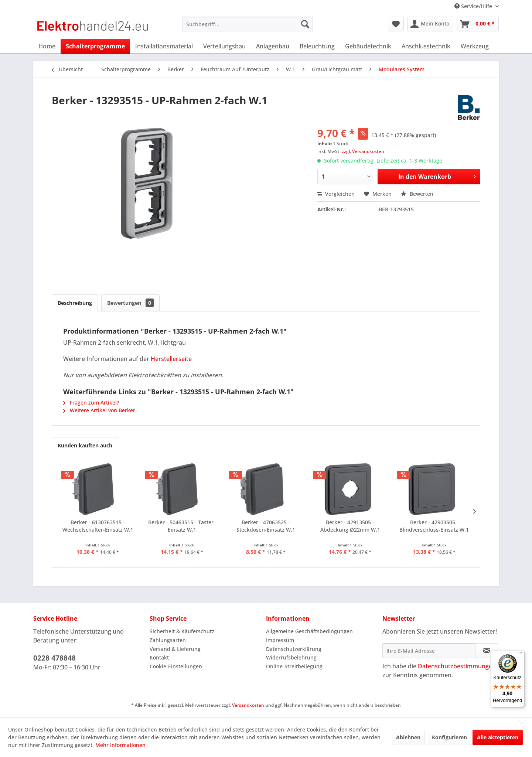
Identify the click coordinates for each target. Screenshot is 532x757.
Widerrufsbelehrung (291, 657)
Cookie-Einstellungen (176, 666)
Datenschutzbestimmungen (457, 666)
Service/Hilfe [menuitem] (474, 6)
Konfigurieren (449, 737)
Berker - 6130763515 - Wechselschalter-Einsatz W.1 (98, 526)
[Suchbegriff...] (248, 24)
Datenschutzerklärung (294, 649)
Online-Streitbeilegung (294, 666)
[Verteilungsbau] (224, 46)
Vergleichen (336, 194)
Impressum (280, 640)
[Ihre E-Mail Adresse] (429, 651)
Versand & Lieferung (175, 649)
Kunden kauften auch (85, 445)
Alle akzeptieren (498, 737)
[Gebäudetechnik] (368, 46)
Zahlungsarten (168, 640)
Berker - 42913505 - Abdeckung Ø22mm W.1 (350, 526)
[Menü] (520, 655)
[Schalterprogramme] (95, 46)
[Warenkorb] (478, 24)
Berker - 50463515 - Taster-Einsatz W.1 (182, 526)
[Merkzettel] (396, 24)
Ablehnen (408, 737)
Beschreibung (75, 303)
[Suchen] (305, 24)
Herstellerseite (171, 359)
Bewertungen (130, 303)
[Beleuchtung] (317, 46)
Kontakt (159, 657)
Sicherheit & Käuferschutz (182, 631)
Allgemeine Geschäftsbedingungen (309, 631)
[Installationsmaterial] (164, 46)
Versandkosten (248, 705)
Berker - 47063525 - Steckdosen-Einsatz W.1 (266, 526)
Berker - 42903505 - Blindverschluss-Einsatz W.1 (434, 526)
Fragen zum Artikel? (91, 403)
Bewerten (417, 194)
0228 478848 (54, 658)
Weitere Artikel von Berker (99, 410)
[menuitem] (248, 24)
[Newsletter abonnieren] (487, 651)
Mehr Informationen (120, 745)
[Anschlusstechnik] (426, 46)
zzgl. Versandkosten (363, 151)
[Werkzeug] (475, 46)
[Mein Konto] (430, 24)
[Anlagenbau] (273, 46)
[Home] (47, 46)
